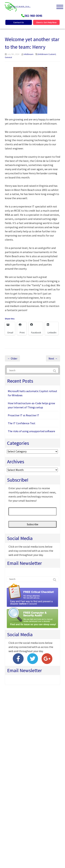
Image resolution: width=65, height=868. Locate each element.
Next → (53, 358)
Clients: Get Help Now (46, 22)
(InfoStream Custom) (47, 54)
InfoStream (29, 54)
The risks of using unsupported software (31, 431)
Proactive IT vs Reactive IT (23, 415)
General (8, 57)
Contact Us (19, 22)
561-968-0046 (33, 16)
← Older (12, 358)
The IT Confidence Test (22, 423)
